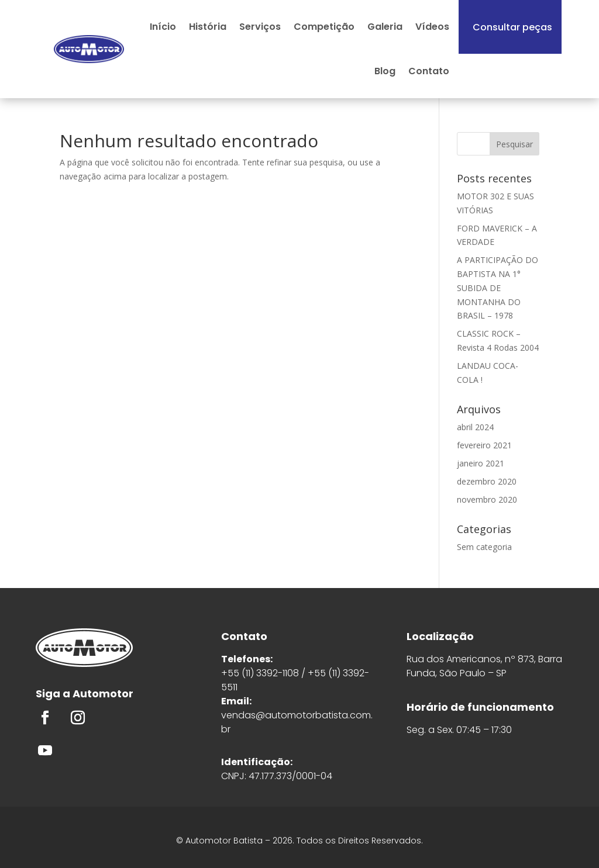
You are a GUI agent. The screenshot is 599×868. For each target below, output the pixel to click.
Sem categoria (484, 547)
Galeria (385, 27)
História (208, 27)
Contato (429, 71)
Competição (324, 27)
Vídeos (432, 27)
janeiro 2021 (481, 463)
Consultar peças (512, 27)
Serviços (260, 27)
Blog (385, 71)
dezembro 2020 (487, 481)
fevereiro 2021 (484, 445)
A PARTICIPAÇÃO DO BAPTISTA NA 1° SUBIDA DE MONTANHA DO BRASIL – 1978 (498, 288)
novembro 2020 (487, 499)
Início (163, 27)
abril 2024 (475, 427)
